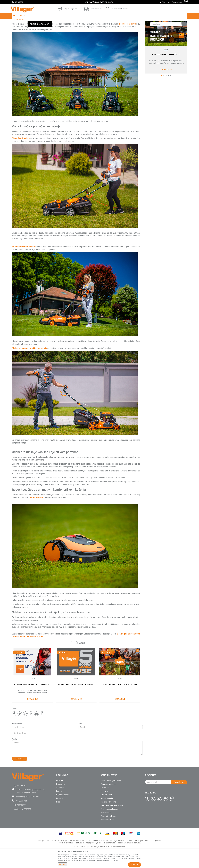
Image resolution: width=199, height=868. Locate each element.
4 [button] (168, 94)
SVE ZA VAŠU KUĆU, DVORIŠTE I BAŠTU (99, 2)
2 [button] (164, 94)
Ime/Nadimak (17, 742)
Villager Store (17, 21)
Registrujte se (177, 2)
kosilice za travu (127, 42)
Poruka (14, 758)
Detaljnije (166, 88)
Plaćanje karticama (108, 820)
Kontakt (59, 810)
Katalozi (60, 817)
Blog (25, 21)
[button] (168, 16)
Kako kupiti (105, 806)
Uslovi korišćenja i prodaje (111, 799)
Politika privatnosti (108, 803)
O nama (60, 799)
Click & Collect (106, 813)
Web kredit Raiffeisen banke (112, 824)
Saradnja (60, 806)
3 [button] (166, 94)
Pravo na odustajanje (109, 828)
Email (81, 742)
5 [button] (171, 94)
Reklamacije (106, 831)
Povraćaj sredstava (108, 835)
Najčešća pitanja (63, 813)
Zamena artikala (107, 838)
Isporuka (104, 810)
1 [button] (162, 94)
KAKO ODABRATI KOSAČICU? (166, 73)
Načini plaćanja (107, 817)
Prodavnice (61, 803)
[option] (100, 2)
